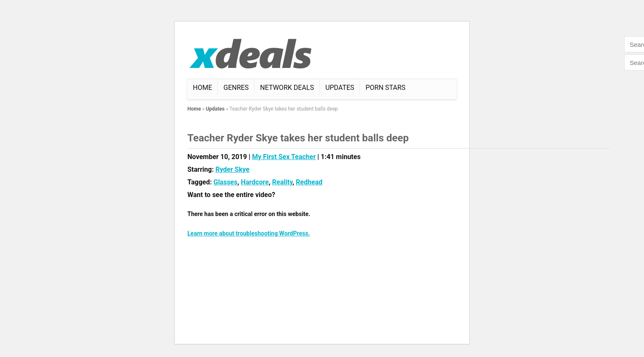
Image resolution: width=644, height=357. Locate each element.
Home (202, 88)
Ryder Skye (232, 169)
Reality (282, 182)
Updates (340, 88)
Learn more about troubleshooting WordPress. (249, 233)
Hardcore (255, 182)
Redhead (309, 182)
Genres (236, 88)
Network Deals (287, 88)
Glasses (226, 182)
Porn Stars (386, 88)
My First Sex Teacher (284, 157)
